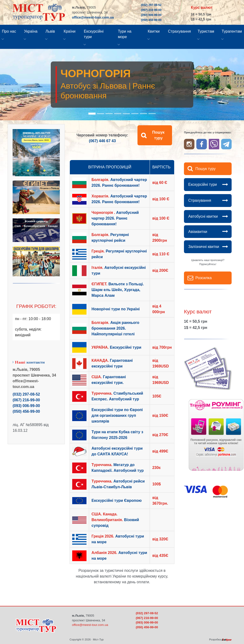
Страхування (200, 200)
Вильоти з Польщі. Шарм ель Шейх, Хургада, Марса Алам (118, 290)
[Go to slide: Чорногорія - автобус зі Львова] (92, 114)
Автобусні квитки (203, 216)
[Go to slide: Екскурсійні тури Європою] (143, 114)
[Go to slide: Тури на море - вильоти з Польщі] (126, 114)
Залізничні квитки (204, 247)
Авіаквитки (198, 232)
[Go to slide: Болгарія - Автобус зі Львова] (101, 114)
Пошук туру (158, 135)
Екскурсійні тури (203, 184)
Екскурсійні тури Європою (117, 501)
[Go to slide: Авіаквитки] (152, 114)
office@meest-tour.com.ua (93, 17)
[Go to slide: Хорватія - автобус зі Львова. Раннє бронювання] (109, 114)
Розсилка (203, 278)
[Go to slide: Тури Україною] (135, 114)
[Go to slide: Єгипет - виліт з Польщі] (118, 114)
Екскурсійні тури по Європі (117, 415)
